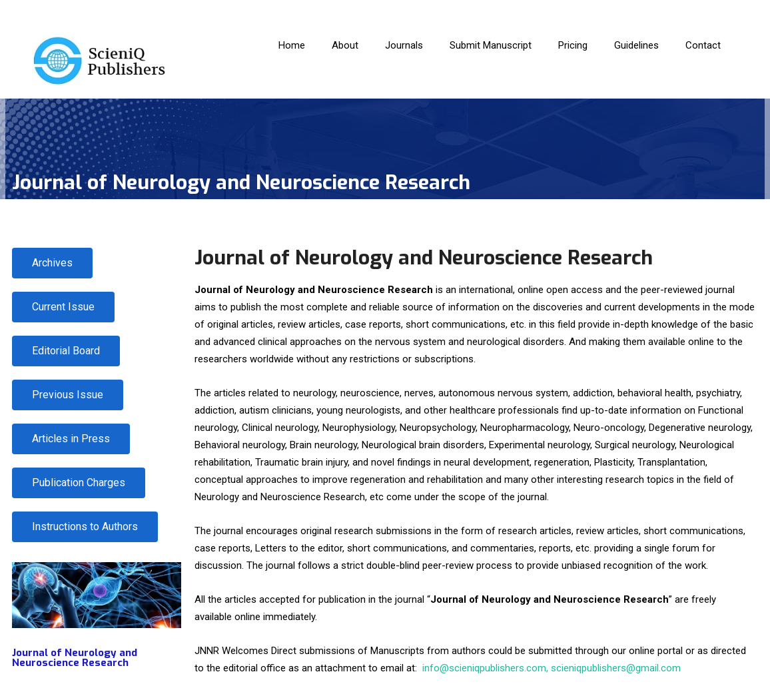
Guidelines (636, 45)
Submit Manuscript (491, 45)
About (345, 45)
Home (292, 45)
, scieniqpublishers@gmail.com (613, 668)
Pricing (573, 45)
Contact (703, 45)
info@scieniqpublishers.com (484, 668)
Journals (404, 45)
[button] (79, 483)
